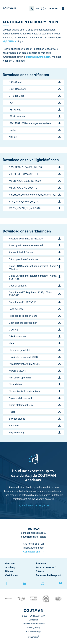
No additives (35, 384)
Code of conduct (35, 286)
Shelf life (35, 426)
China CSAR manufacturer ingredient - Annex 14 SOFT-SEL (35, 277)
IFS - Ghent (35, 110)
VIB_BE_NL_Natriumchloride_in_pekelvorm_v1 (35, 195)
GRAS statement (35, 336)
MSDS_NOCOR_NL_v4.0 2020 (35, 208)
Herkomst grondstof (35, 350)
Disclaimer (34, 620)
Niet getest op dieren (35, 378)
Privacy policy (33, 628)
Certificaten (12, 575)
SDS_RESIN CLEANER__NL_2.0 (35, 167)
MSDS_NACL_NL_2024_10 (35, 188)
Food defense (35, 309)
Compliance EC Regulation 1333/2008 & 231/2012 (35, 294)
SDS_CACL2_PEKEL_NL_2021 (35, 202)
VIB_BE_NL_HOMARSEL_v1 (35, 174)
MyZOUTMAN (10, 42)
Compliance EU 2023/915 (35, 302)
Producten (42, 563)
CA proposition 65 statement (35, 259)
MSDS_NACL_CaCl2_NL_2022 (35, 181)
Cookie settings (33, 632)
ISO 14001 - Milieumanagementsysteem (35, 123)
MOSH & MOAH (35, 371)
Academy (10, 567)
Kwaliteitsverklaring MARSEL (35, 364)
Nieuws (9, 571)
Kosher (35, 130)
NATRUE (35, 137)
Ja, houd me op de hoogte (32, 505)
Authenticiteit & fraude (35, 252)
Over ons (10, 563)
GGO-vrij (35, 330)
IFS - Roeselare (35, 116)
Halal (35, 343)
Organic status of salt (35, 398)
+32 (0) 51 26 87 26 (44, 8)
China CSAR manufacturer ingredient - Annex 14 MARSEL (35, 268)
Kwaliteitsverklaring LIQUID (35, 357)
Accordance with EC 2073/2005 (35, 239)
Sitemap (41, 571)
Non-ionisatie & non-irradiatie (35, 391)
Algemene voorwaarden (33, 624)
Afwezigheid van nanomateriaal (35, 245)
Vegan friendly (35, 433)
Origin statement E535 (35, 405)
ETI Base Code (35, 96)
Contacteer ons (32, 552)
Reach (35, 412)
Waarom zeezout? (46, 567)
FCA (35, 103)
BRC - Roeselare (35, 89)
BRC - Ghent (35, 82)
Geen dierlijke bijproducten (35, 323)
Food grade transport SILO (35, 316)
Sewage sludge (35, 419)
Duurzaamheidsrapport (49, 575)
